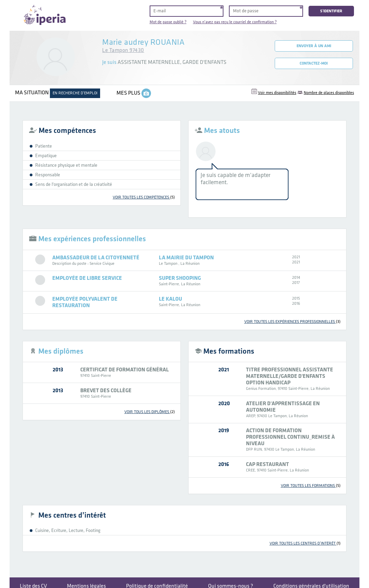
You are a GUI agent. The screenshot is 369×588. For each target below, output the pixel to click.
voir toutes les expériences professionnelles (292, 322)
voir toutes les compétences (144, 197)
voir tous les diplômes (150, 412)
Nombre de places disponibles (329, 93)
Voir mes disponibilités (277, 93)
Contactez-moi (314, 63)
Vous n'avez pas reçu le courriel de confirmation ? (235, 22)
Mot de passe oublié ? (168, 22)
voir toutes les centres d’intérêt (305, 543)
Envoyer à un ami (314, 46)
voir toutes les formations (311, 486)
